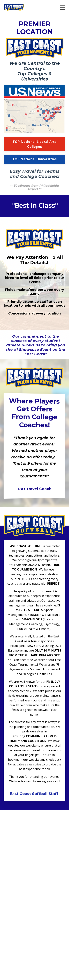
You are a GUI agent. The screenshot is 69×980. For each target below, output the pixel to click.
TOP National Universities (34, 159)
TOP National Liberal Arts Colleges (34, 144)
